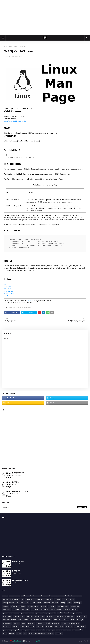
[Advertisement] (45, 18)
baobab (60, 596)
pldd (22, 627)
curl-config (29, 599)
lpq (60, 620)
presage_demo (80, 627)
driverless (20, 603)
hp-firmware (7, 616)
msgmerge (56, 623)
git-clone (43, 606)
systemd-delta (77, 630)
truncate (11, 633)
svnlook (68, 630)
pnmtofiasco (30, 627)
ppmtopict (69, 627)
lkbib (20, 620)
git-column (52, 606)
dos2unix (58, 599)
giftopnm (14, 606)
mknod (47, 623)
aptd (23, 596)
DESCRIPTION (9, 291)
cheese (5, 599)
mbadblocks (7, 623)
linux (18, 307)
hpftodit (16, 616)
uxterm (19, 633)
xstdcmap (59, 633)
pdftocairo (7, 627)
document (12, 307)
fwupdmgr (77, 603)
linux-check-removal (9, 620)
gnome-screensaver (9, 613)
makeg (66, 620)
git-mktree (16, 610)
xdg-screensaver (40, 633)
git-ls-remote (75, 606)
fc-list (39, 603)
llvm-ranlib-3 (47, 620)
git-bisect (22, 606)
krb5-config (59, 616)
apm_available (14, 596)
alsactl (5, 596)
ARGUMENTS (9, 289)
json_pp (37, 616)
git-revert (35, 610)
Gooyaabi (37, 641)
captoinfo (78, 596)
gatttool (6, 606)
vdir (25, 633)
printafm (6, 630)
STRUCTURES (9, 293)
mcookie (17, 623)
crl (22, 599)
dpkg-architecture (69, 599)
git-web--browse (56, 610)
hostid (79, 613)
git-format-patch (63, 606)
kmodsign (50, 616)
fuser (70, 603)
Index (6, 121)
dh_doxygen (39, 599)
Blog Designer (18, 641)
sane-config (41, 630)
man (22, 307)
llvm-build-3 (28, 620)
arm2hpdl (31, 596)
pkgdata (15, 627)
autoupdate (40, 596)
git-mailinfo (7, 610)
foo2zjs (63, 603)
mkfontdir (31, 623)
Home (80, 641)
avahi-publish (51, 596)
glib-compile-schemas (70, 610)
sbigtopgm (50, 630)
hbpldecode (62, 613)
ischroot (29, 616)
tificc (5, 633)
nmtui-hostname (74, 623)
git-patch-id (26, 610)
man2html (30, 301)
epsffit (33, 603)
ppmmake (49, 627)
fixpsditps (47, 603)
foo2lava (55, 603)
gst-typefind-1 (51, 613)
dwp (27, 603)
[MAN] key (16, 482)
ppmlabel (40, 627)
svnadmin (60, 630)
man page (9, 46)
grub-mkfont (40, 613)
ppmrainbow (59, 627)
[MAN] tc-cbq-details (20, 491)
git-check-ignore (33, 606)
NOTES (6, 296)
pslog (24, 630)
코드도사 (8, 56)
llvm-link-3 (37, 620)
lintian (79, 616)
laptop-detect (70, 616)
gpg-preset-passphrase (26, 613)
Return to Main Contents (17, 121)
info (23, 616)
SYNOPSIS (8, 286)
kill (43, 616)
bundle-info (69, 596)
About (86, 641)
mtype (64, 623)
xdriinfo (51, 633)
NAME (6, 284)
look (55, 620)
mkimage (40, 623)
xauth (31, 633)
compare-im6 (15, 599)
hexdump (71, 613)
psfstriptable (15, 630)
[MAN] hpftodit (18, 473)
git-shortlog (44, 610)
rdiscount (31, 630)
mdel (24, 623)
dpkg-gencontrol (9, 603)
